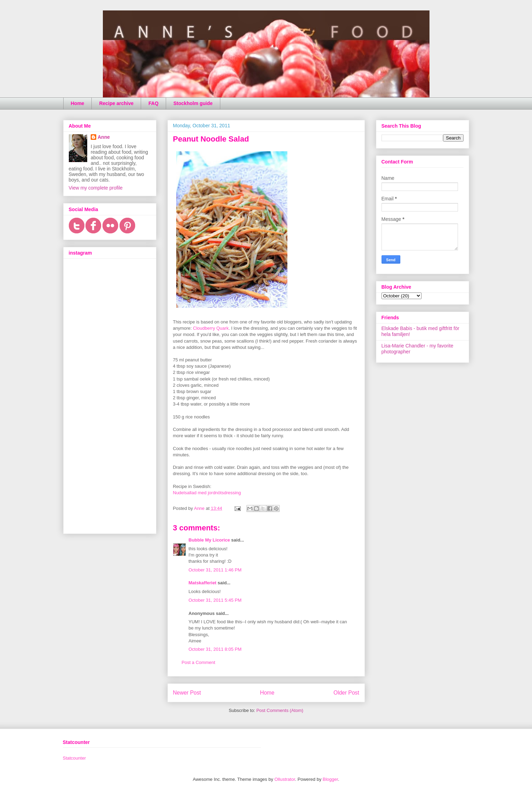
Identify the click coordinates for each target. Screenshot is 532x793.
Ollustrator (285, 779)
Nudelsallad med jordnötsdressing (207, 493)
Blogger (330, 779)
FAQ (153, 103)
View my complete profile (96, 188)
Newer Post (187, 693)
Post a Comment (199, 662)
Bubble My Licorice (209, 540)
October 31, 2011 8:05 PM (215, 649)
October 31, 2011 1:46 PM (215, 570)
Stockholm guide (193, 103)
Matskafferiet (203, 583)
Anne (104, 137)
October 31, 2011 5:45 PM (215, 600)
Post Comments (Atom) (280, 710)
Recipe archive (116, 103)
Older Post (346, 693)
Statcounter (75, 758)
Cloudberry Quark (211, 328)
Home (78, 103)
